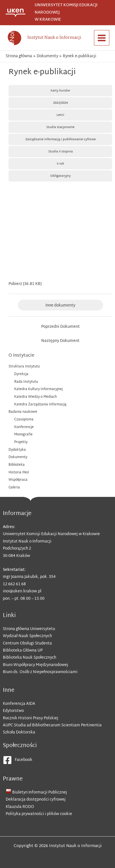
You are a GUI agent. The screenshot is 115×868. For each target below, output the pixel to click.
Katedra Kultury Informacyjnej (38, 389)
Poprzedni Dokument (60, 327)
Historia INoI (19, 473)
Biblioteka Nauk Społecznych (30, 658)
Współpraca (18, 480)
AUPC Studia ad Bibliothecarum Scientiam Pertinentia (52, 725)
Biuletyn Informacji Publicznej (40, 793)
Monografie (23, 435)
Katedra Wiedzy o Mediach (35, 397)
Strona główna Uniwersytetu (29, 629)
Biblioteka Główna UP (23, 651)
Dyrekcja (21, 374)
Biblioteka (17, 465)
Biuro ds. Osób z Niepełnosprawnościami (40, 672)
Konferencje (24, 427)
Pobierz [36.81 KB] (25, 284)
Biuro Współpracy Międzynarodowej (35, 665)
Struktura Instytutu (24, 367)
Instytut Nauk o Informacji (54, 38)
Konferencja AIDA (19, 704)
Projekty (21, 442)
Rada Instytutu (26, 382)
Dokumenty (18, 457)
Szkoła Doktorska (19, 732)
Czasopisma (24, 420)
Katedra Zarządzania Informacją (40, 405)
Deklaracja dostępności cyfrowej (36, 800)
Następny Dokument (60, 341)
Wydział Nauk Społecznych (27, 636)
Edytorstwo (13, 711)
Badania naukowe (23, 412)
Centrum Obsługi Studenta (27, 643)
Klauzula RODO (20, 807)
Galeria (14, 488)
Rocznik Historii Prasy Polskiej (31, 718)
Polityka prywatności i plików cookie (39, 814)
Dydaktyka (17, 450)
